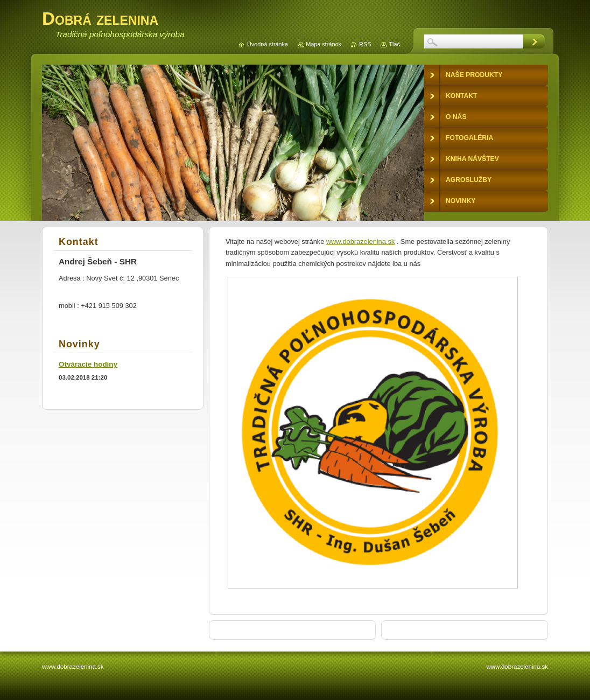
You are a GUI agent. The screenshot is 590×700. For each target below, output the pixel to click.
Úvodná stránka (268, 44)
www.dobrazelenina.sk (360, 241)
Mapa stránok (324, 44)
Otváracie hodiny (88, 364)
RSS (365, 44)
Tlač (394, 44)
